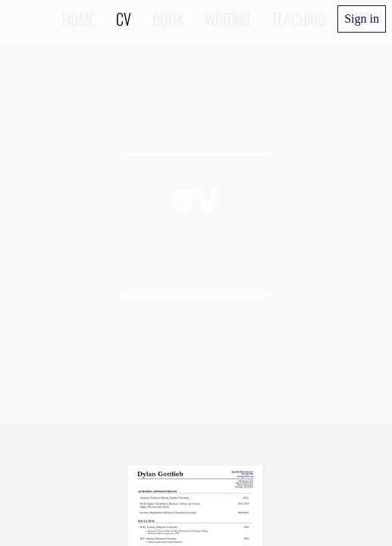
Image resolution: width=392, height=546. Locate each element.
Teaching (298, 19)
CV (124, 19)
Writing (227, 19)
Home (78, 19)
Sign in (362, 19)
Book (168, 19)
